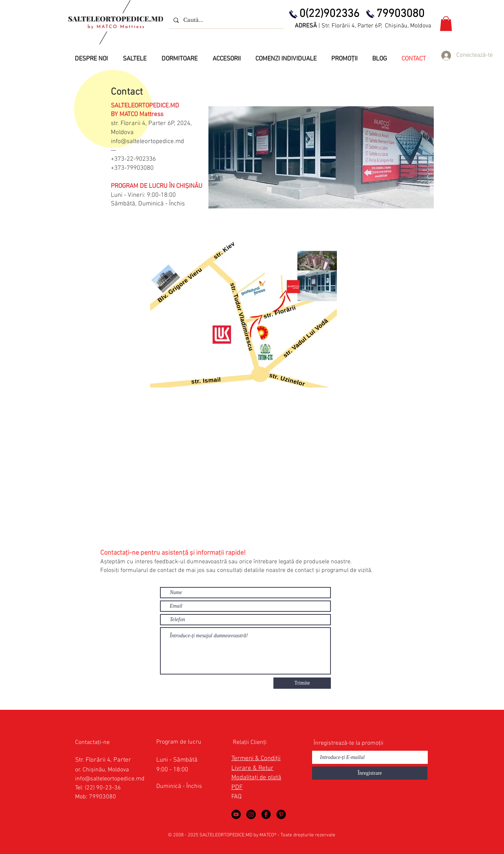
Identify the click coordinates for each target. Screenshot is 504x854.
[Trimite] (302, 683)
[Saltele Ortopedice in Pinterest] (281, 814)
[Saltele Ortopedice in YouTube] (236, 814)
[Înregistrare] (370, 773)
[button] (446, 23)
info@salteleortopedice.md (147, 142)
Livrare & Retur (252, 768)
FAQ (236, 797)
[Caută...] (226, 20)
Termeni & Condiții (256, 759)
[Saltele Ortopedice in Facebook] (266, 814)
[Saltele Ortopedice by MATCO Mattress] (251, 814)
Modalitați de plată (256, 778)
